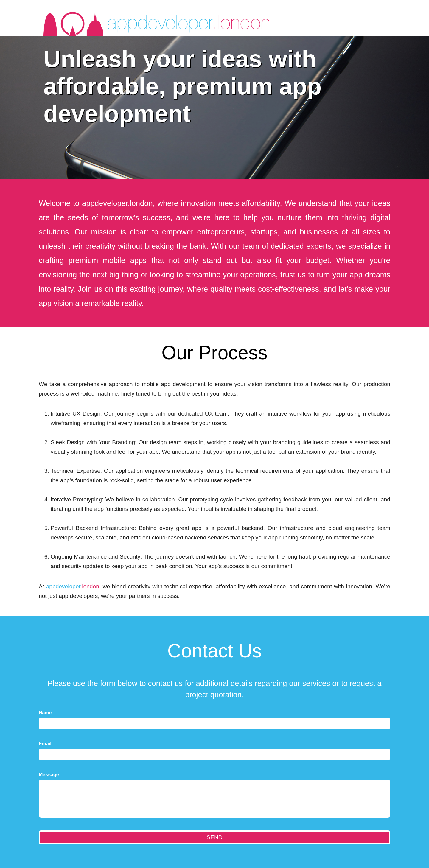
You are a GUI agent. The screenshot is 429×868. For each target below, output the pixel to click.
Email (45, 744)
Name (45, 713)
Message (49, 775)
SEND (214, 837)
